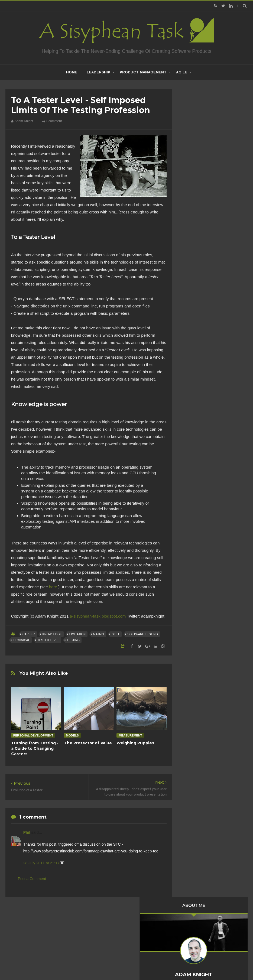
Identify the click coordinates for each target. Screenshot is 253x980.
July (198, 399)
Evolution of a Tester (210, 417)
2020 (194, 296)
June (198, 427)
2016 (194, 326)
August (200, 392)
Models (72, 735)
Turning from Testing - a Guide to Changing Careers (35, 748)
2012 (194, 356)
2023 (194, 274)
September (203, 384)
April (198, 442)
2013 (194, 348)
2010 (194, 473)
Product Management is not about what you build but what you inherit (213, 565)
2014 (194, 341)
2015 (194, 333)
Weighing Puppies (135, 743)
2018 (194, 311)
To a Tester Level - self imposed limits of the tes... (217, 408)
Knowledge (52, 634)
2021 (194, 289)
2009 (194, 480)
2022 (194, 282)
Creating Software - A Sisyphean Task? (118, 962)
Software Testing (142, 634)
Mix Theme (198, 962)
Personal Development (33, 735)
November (203, 369)
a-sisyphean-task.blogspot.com (98, 616)
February (202, 456)
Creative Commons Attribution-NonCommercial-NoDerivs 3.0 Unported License (209, 824)
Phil (27, 832)
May (198, 434)
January (201, 464)
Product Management (143, 72)
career (29, 634)
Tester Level (48, 640)
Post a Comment (32, 879)
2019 (194, 304)
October (201, 377)
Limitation (77, 634)
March (200, 449)
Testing (73, 640)
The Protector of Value (88, 743)
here (53, 587)
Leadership (98, 72)
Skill (116, 634)
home (72, 72)
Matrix (99, 634)
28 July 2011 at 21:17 (42, 863)
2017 (194, 319)
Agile (182, 72)
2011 (194, 363)
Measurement (130, 735)
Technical (21, 640)
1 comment (52, 121)
